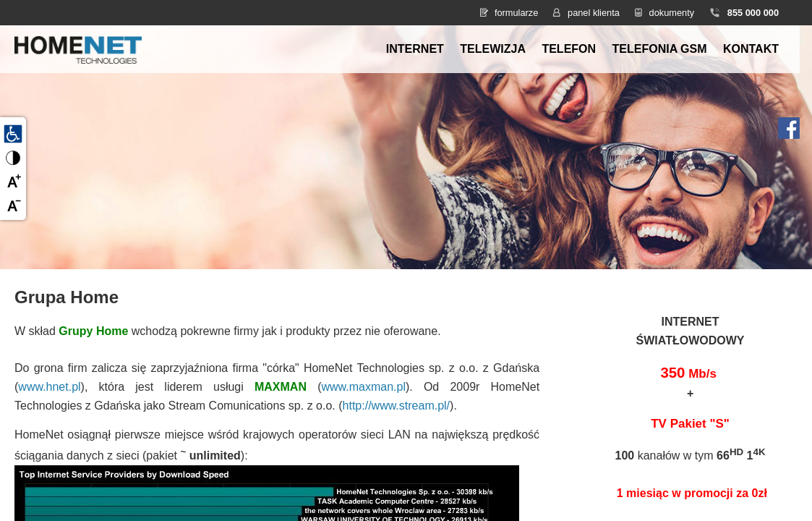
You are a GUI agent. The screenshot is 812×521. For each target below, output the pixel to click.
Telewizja (493, 49)
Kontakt (751, 49)
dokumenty (672, 13)
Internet (415, 49)
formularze (516, 13)
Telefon (569, 49)
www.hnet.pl (49, 387)
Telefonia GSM (660, 49)
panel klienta (594, 13)
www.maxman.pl (363, 387)
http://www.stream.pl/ (397, 406)
